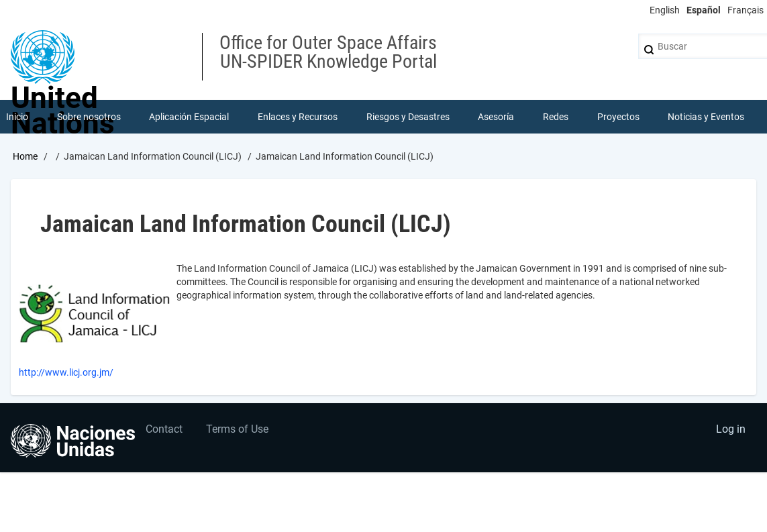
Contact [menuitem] (164, 429)
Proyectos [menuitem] (618, 117)
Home (25, 156)
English (665, 10)
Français (746, 10)
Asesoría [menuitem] (496, 117)
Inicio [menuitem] (17, 117)
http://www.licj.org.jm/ (66, 372)
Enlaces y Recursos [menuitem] (298, 117)
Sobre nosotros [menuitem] (89, 117)
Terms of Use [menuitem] (237, 429)
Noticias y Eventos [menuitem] (706, 117)
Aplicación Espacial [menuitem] (189, 117)
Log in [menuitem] (731, 429)
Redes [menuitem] (556, 117)
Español (704, 10)
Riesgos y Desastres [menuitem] (408, 117)
